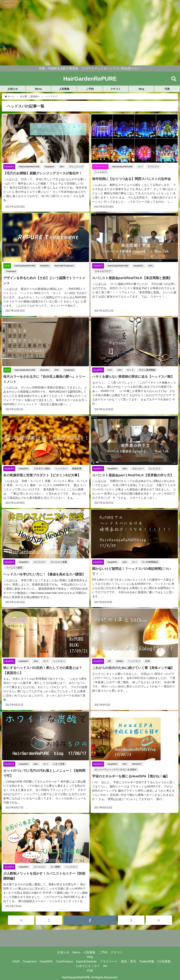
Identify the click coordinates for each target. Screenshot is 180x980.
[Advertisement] (90, 33)
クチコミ (116, 89)
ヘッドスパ (100, 172)
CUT (110, 370)
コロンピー (138, 468)
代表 (167, 89)
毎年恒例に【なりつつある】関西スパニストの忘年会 (131, 179)
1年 (109, 660)
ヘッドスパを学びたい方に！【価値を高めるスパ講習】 (44, 574)
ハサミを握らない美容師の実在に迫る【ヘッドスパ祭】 (133, 376)
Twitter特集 (147, 956)
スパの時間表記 (150, 561)
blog (141, 89)
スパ (140, 167)
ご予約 (90, 89)
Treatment (11, 271)
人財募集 (64, 89)
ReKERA (45, 266)
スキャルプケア (166, 266)
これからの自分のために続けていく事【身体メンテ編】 (133, 667)
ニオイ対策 (59, 759)
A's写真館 (164, 956)
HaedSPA (23, 861)
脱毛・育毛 (129, 956)
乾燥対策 (77, 468)
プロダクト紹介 (42, 468)
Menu (38, 89)
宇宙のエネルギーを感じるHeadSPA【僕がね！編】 (131, 771)
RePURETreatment (64, 266)
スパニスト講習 (14, 567)
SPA (61, 167)
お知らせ (13, 89)
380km (120, 660)
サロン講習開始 (147, 370)
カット (130, 370)
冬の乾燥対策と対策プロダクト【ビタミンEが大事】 (42, 475)
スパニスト (154, 167)
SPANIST (136, 759)
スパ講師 (55, 861)
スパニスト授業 (59, 561)
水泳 (147, 660)
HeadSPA (49, 167)
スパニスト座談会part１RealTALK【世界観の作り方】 (133, 475)
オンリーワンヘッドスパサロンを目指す (116, 764)
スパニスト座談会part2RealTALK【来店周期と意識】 (132, 272)
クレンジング (76, 167)
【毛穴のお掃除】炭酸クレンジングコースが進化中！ (42, 173)
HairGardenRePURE (29, 167)
